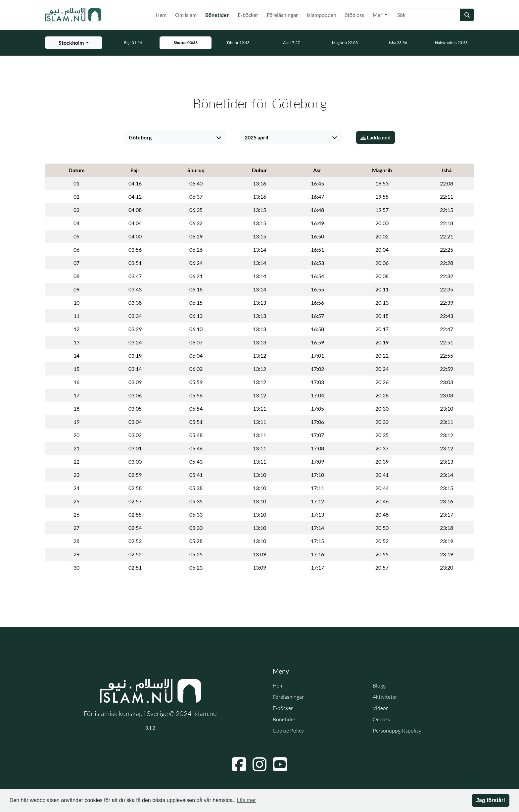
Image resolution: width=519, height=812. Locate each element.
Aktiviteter (385, 697)
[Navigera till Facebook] (239, 764)
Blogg (379, 685)
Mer (378, 15)
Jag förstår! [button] (491, 800)
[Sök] (427, 15)
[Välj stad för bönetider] (74, 43)
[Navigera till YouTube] (280, 764)
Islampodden (321, 15)
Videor (380, 708)
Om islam (186, 15)
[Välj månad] (291, 137)
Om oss (381, 719)
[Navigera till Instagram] (259, 764)
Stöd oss (354, 15)
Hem (161, 15)
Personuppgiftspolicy (397, 731)
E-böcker (248, 15)
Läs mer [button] (246, 800)
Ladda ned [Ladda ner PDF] (376, 137)
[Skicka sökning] (467, 15)
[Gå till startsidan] (73, 15)
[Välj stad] (175, 137)
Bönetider (218, 14)
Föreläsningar (282, 15)
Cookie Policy (288, 731)
